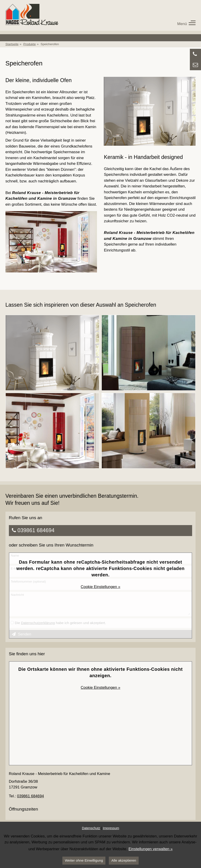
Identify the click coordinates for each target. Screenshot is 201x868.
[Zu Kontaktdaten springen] (195, 65)
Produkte (30, 44)
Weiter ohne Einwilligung (84, 860)
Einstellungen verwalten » (150, 849)
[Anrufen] (195, 54)
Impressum (111, 828)
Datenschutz (91, 828)
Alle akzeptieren (124, 860)
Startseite (12, 44)
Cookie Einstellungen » (101, 587)
